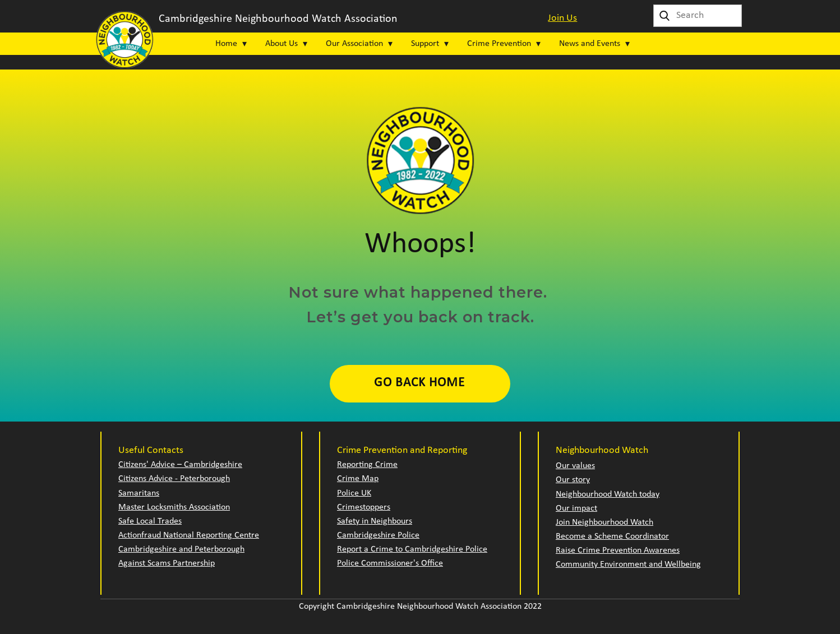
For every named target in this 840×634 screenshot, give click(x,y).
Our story (573, 480)
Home (226, 44)
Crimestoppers (364, 507)
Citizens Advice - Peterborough (174, 479)
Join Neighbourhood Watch (604, 522)
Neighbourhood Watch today (608, 494)
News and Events (590, 44)
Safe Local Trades (150, 521)
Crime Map (358, 479)
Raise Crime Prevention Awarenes (618, 550)
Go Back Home (419, 383)
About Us (281, 44)
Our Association (354, 44)
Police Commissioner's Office (390, 563)
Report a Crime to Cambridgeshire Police (412, 549)
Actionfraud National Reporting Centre (189, 535)
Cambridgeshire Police (378, 535)
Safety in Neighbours (375, 521)
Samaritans (139, 493)
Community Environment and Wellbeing (628, 564)
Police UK (354, 493)
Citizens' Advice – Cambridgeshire (180, 465)
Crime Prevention (499, 44)
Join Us (562, 18)
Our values (575, 466)
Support (425, 44)
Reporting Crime (367, 465)
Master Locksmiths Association (174, 507)
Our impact (576, 508)
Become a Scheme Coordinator (612, 536)
